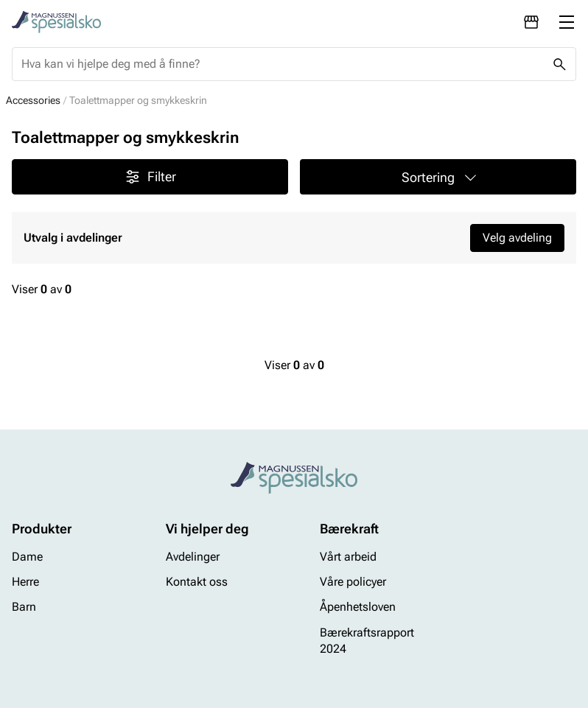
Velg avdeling (517, 238)
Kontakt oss (197, 582)
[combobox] (282, 64)
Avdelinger (193, 557)
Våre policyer (353, 582)
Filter (150, 177)
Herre (25, 582)
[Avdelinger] (531, 22)
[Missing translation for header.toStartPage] (56, 22)
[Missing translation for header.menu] (567, 22)
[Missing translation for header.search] (559, 64)
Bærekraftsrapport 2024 (367, 641)
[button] (438, 177)
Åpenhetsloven (358, 607)
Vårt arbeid (348, 557)
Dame (27, 557)
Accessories (33, 100)
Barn (24, 607)
